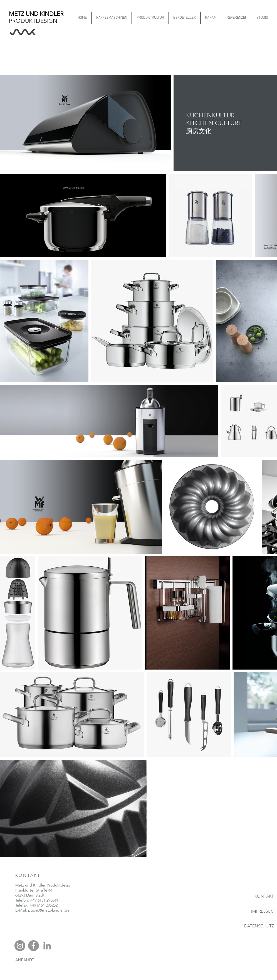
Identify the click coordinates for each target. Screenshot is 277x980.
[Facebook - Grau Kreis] (34, 946)
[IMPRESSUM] (257, 911)
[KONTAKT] (256, 896)
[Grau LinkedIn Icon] (47, 946)
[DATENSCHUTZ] (254, 926)
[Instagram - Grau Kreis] (20, 946)
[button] (150, 18)
